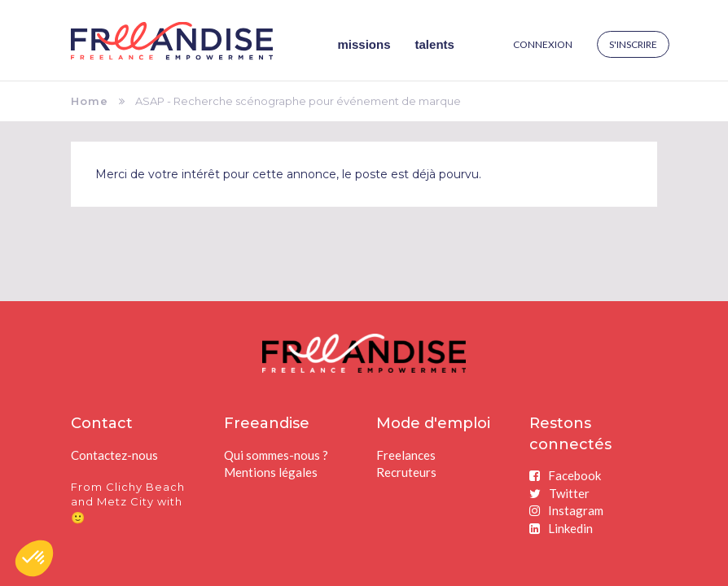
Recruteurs (406, 472)
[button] (34, 558)
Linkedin (561, 528)
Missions (364, 44)
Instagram (566, 510)
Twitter (559, 493)
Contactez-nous (114, 455)
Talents (435, 44)
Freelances (406, 455)
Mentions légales (271, 472)
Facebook (565, 475)
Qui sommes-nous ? (276, 455)
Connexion (543, 44)
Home (90, 101)
